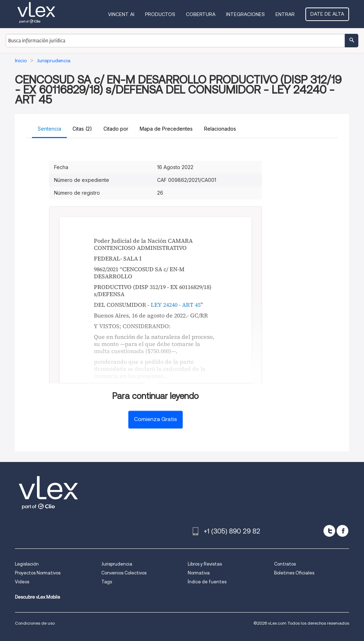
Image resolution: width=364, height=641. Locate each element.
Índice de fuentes (207, 582)
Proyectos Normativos (38, 573)
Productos (160, 14)
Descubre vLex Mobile (38, 597)
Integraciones (245, 14)
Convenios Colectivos (124, 573)
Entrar (285, 14)
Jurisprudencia (117, 564)
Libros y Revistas (205, 564)
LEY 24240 (164, 305)
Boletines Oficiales (294, 573)
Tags (107, 582)
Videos (22, 582)
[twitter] (329, 531)
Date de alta (327, 14)
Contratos (285, 564)
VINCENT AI (121, 14)
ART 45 (191, 305)
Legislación (27, 564)
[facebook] (342, 531)
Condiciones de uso (35, 623)
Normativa (199, 573)
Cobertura (201, 14)
